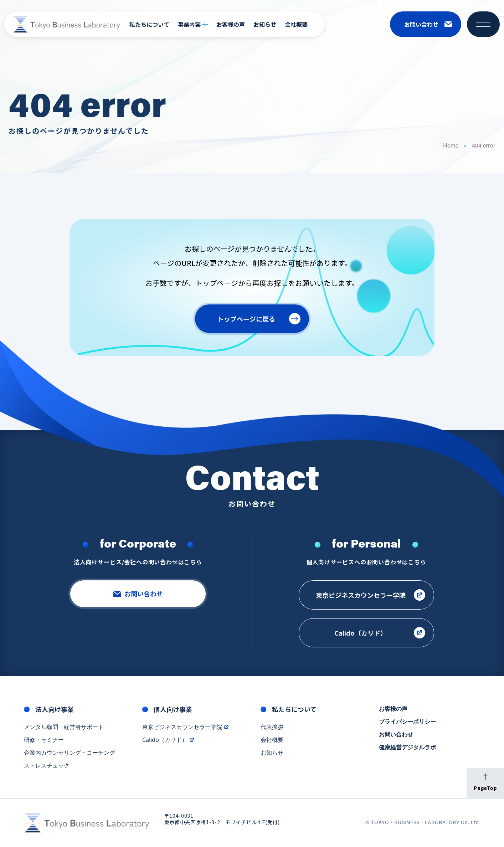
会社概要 (296, 24)
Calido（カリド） (168, 740)
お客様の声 (231, 24)
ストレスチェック (47, 766)
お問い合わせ (396, 735)
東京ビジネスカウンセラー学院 (186, 727)
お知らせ (265, 24)
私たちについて (149, 24)
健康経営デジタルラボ (407, 748)
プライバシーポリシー (407, 722)
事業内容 (193, 24)
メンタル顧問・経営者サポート (64, 727)
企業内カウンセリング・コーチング (70, 753)
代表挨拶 (272, 727)
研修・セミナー (44, 740)
